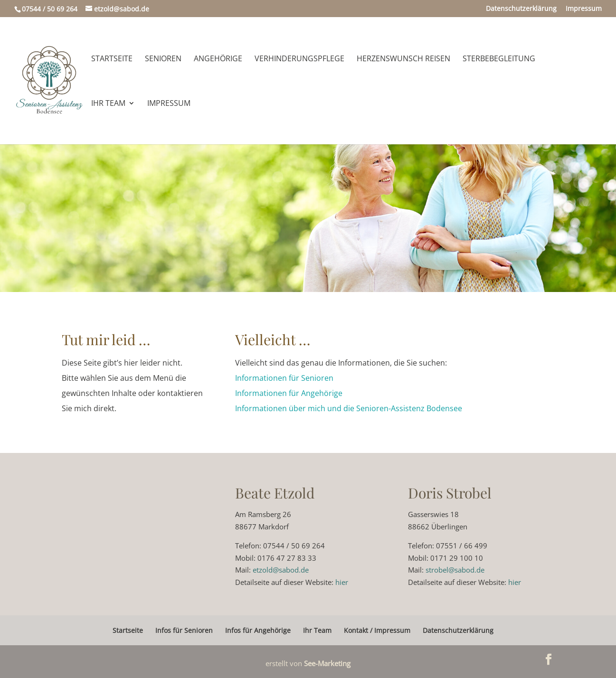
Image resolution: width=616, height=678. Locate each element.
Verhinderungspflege (299, 59)
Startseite (112, 59)
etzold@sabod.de (281, 570)
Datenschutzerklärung (521, 9)
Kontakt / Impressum (377, 630)
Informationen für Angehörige (289, 393)
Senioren (163, 59)
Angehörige (218, 59)
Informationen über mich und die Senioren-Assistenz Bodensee (349, 408)
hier (342, 582)
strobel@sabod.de (455, 570)
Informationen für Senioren (284, 378)
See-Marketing (327, 663)
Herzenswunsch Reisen (403, 59)
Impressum (584, 9)
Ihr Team (108, 104)
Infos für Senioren (184, 630)
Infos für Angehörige (258, 630)
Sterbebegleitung (499, 59)
